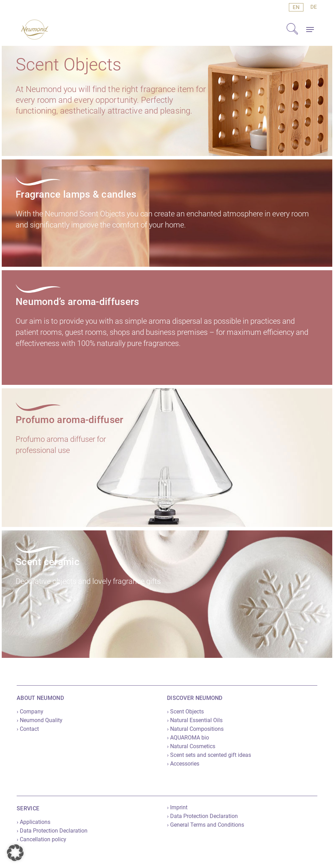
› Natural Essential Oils (195, 720)
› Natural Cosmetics (191, 746)
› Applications (34, 822)
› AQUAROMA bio (188, 738)
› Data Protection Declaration (52, 831)
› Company (30, 712)
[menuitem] (296, 7)
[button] (310, 30)
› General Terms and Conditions (206, 825)
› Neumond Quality (40, 720)
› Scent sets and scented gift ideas (209, 755)
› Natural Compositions (195, 729)
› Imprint (177, 807)
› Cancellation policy (41, 839)
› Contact (28, 729)
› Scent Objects (185, 712)
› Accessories (183, 764)
